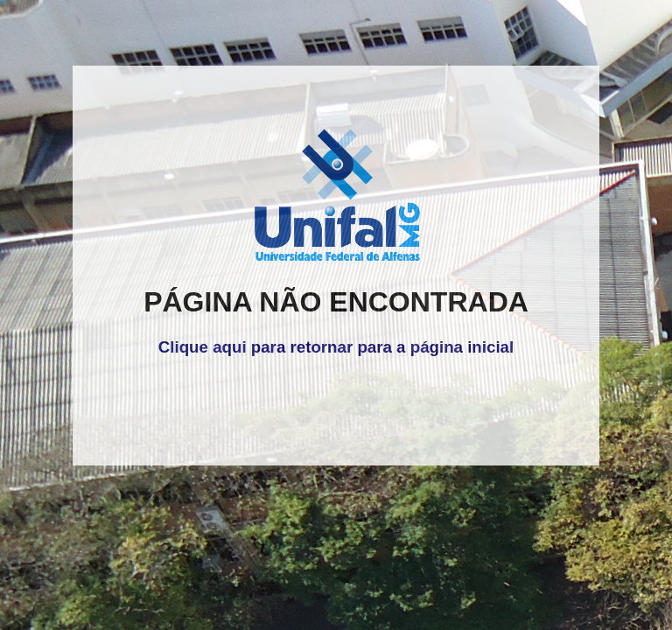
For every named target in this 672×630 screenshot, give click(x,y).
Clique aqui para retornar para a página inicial (336, 347)
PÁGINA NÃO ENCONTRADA (336, 302)
